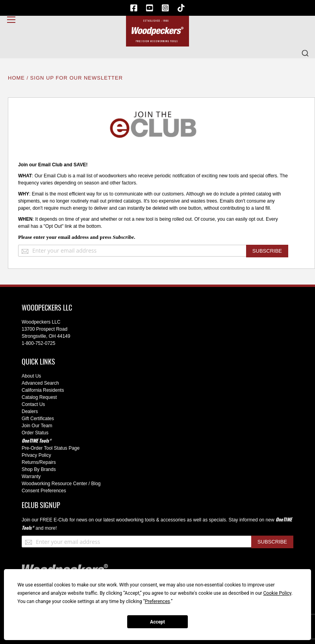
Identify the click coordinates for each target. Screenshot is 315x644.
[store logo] (157, 31)
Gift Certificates (38, 419)
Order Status (35, 433)
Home (17, 78)
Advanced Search (40, 383)
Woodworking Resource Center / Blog (61, 484)
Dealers (30, 411)
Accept (157, 622)
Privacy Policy (36, 455)
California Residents (43, 390)
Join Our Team (37, 426)
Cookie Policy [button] (277, 593)
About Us (31, 376)
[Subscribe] (267, 251)
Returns (30, 462)
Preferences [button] (157, 601)
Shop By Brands (39, 469)
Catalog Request (39, 397)
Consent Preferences (44, 491)
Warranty (31, 476)
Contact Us (33, 404)
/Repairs (47, 462)
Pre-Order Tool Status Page (51, 448)
